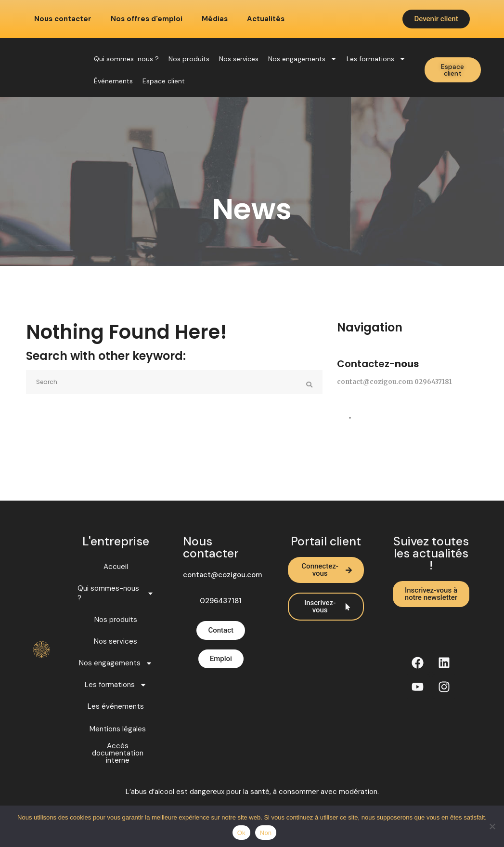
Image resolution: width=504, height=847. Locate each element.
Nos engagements (303, 59)
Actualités (266, 19)
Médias (215, 19)
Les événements (116, 706)
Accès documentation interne (118, 753)
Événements (113, 81)
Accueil (116, 567)
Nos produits (189, 59)
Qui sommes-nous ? (126, 59)
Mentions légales (118, 729)
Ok (241, 833)
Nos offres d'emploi (147, 19)
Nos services (239, 59)
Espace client (164, 81)
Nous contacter (63, 19)
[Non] (492, 826)
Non (266, 833)
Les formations (376, 59)
